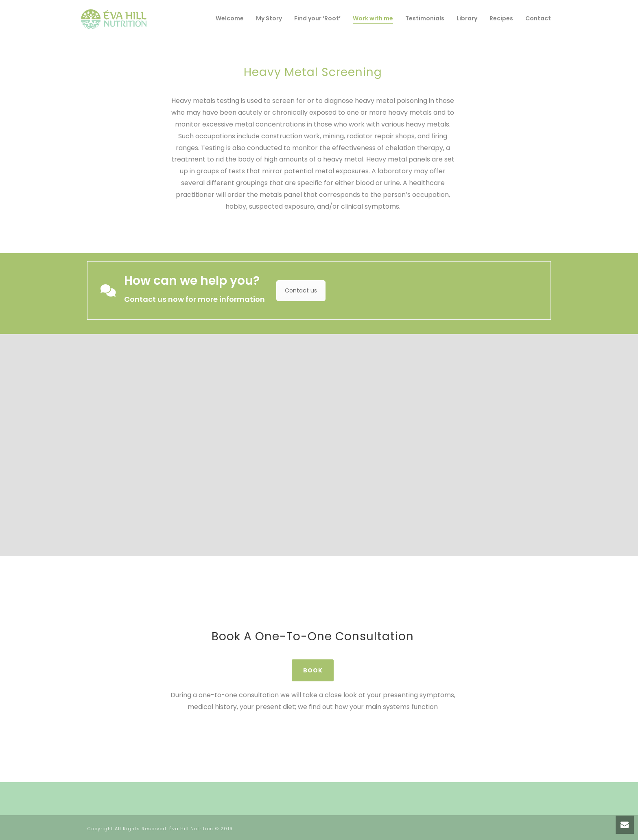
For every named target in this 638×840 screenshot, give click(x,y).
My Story (269, 18)
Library (467, 18)
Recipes (501, 18)
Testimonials (425, 18)
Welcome (230, 18)
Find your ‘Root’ (317, 18)
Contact (538, 18)
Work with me (373, 18)
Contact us (301, 290)
